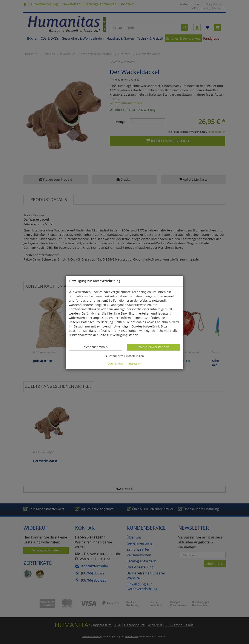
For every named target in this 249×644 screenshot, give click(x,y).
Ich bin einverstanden (153, 347)
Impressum (134, 363)
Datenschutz (115, 363)
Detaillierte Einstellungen (124, 356)
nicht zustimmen (98, 347)
